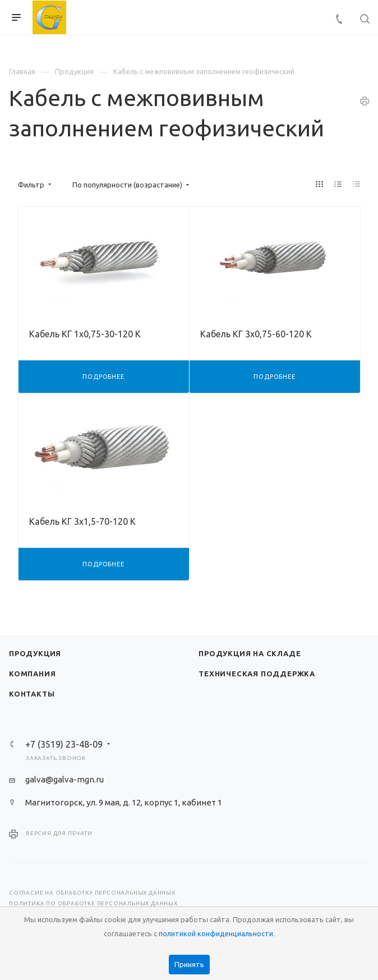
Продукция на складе (250, 653)
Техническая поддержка (257, 674)
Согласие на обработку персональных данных (92, 893)
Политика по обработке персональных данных (93, 903)
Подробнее (103, 377)
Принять (189, 964)
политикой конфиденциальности (216, 933)
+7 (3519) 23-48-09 (64, 744)
